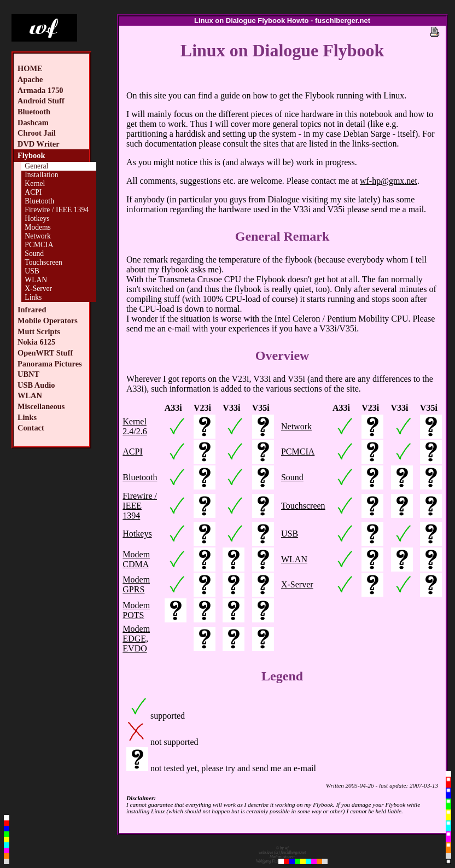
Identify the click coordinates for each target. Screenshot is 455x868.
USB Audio (36, 385)
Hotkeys (37, 219)
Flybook (31, 155)
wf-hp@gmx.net (389, 181)
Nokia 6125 (36, 342)
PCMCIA (39, 245)
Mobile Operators (48, 321)
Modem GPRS (136, 584)
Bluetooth (34, 112)
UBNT (28, 374)
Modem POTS (136, 610)
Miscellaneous (41, 406)
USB (32, 271)
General (36, 166)
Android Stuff (41, 101)
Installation (41, 175)
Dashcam (33, 123)
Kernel (35, 183)
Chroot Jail (37, 133)
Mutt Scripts (39, 331)
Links (33, 297)
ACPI (33, 192)
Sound (34, 254)
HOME (30, 68)
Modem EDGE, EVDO (136, 639)
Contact (31, 428)
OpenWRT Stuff (45, 353)
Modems (38, 227)
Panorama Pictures (50, 364)
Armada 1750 (40, 90)
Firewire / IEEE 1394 (57, 210)
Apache (30, 79)
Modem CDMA (136, 559)
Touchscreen (43, 262)
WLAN (36, 280)
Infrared (32, 310)
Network (38, 236)
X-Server (38, 289)
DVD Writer (39, 144)
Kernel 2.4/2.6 (135, 426)
